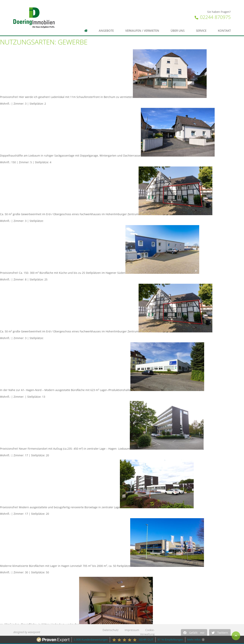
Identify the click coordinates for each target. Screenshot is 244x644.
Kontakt (224, 31)
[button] (194, 633)
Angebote (106, 31)
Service (201, 31)
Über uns (178, 31)
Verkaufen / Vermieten (142, 31)
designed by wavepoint (27, 632)
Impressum (132, 630)
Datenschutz (111, 630)
